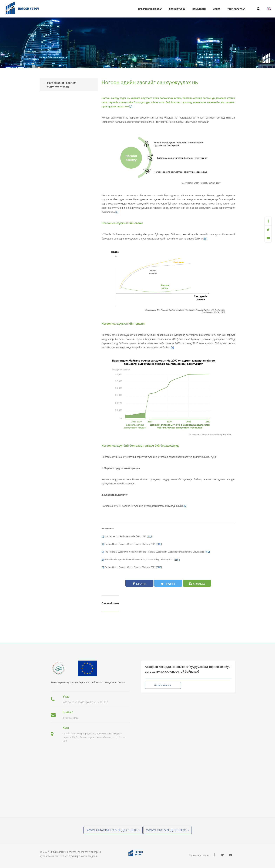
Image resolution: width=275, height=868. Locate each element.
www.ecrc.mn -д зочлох (167, 830)
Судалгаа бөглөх (163, 685)
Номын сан (199, 9)
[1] (131, 106)
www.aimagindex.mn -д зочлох (113, 830)
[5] (185, 506)
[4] (172, 348)
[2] (117, 212)
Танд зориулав (236, 9)
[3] (206, 239)
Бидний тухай (177, 9)
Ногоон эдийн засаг (150, 9)
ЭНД (150, 536)
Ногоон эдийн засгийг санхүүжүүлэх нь (62, 85)
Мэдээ (217, 9)
